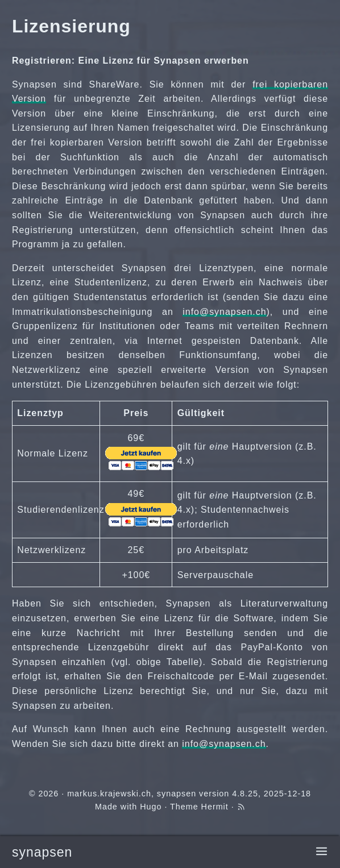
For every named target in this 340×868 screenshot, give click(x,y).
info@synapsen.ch (224, 312)
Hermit (215, 807)
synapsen (42, 852)
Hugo (151, 807)
